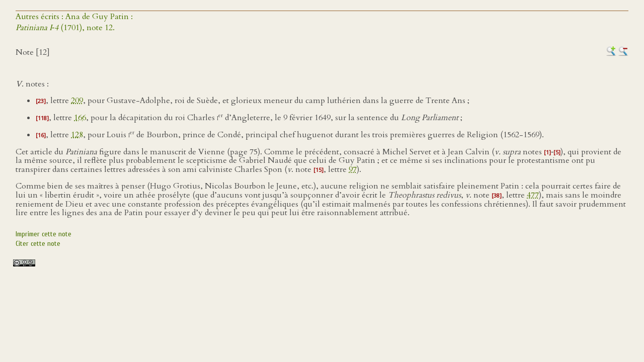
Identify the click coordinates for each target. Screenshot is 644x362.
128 (77, 135)
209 (77, 101)
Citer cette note (38, 244)
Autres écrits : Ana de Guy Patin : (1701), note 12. (74, 22)
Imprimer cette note (44, 234)
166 (80, 118)
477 (533, 195)
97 (353, 169)
